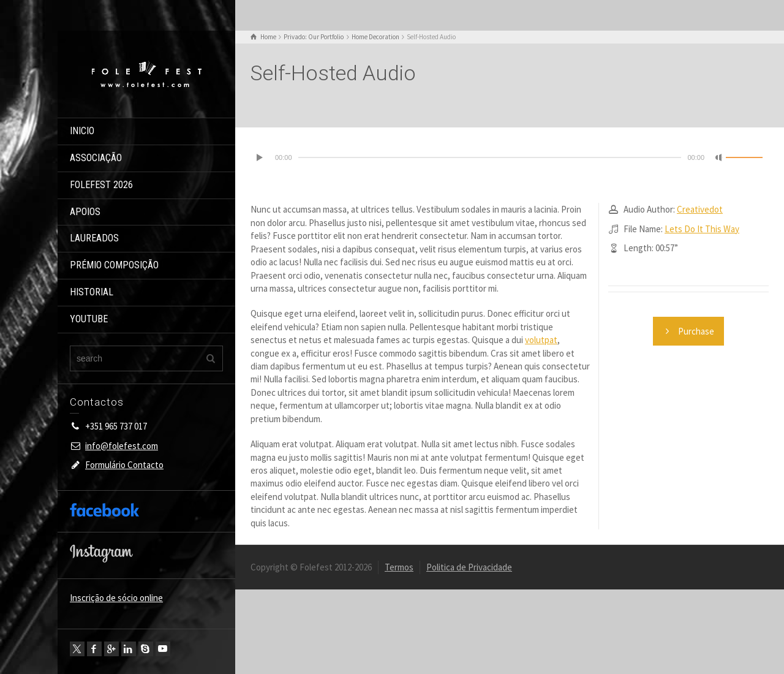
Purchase (688, 331)
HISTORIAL (92, 292)
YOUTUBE (89, 319)
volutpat (541, 340)
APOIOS (85, 212)
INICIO (82, 131)
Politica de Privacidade (469, 567)
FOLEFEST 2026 (101, 185)
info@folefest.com (122, 446)
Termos (399, 567)
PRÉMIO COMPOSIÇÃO (114, 265)
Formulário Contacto (124, 465)
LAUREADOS (94, 238)
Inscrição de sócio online (116, 598)
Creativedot (700, 209)
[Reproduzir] (260, 157)
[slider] (490, 157)
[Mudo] (719, 157)
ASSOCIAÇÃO (96, 158)
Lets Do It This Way (702, 229)
